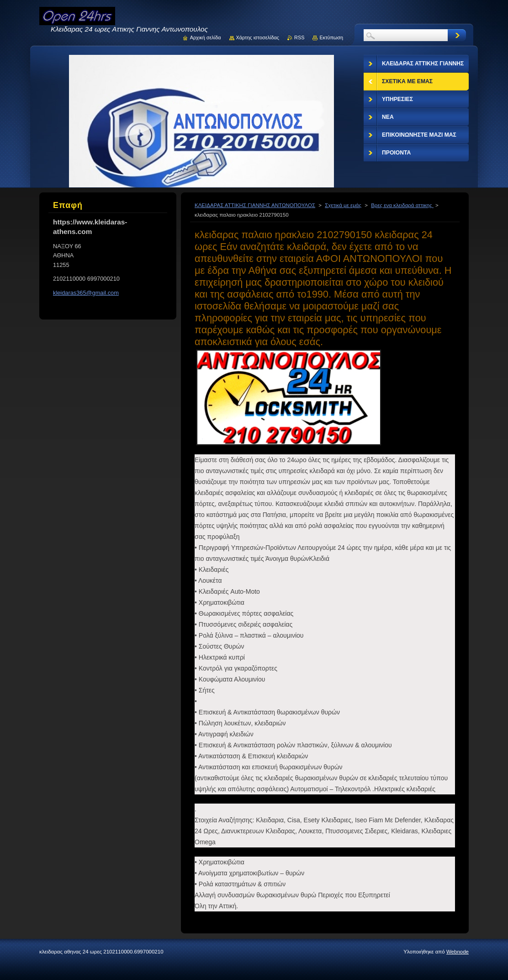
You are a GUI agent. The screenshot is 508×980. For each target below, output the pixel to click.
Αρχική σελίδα (206, 37)
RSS (299, 37)
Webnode (458, 952)
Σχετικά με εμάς (343, 205)
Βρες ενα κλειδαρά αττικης (402, 205)
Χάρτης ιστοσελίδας (258, 37)
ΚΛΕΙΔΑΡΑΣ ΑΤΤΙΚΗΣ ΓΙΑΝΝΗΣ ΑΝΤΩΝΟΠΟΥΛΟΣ (255, 205)
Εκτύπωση (331, 37)
